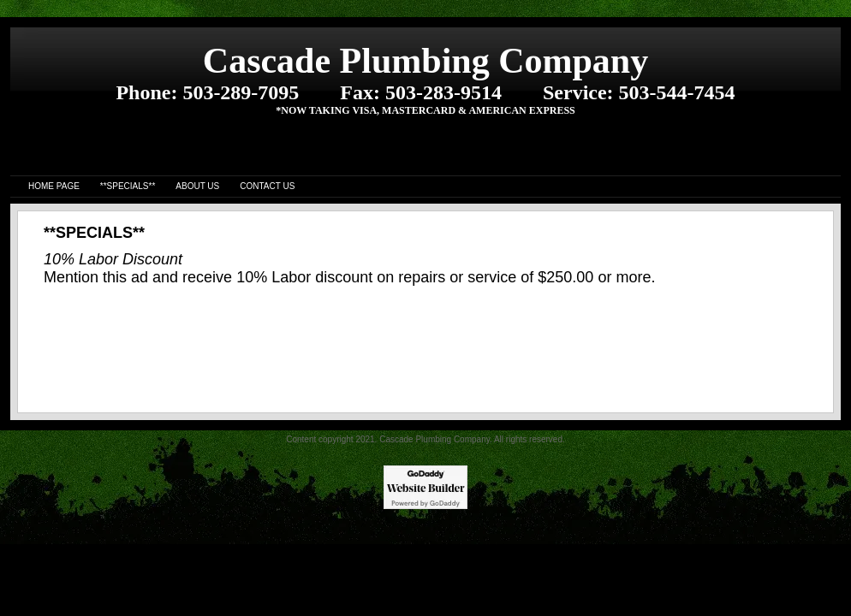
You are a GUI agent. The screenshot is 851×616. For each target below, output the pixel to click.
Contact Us (267, 186)
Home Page (54, 186)
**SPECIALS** (128, 186)
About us (197, 186)
